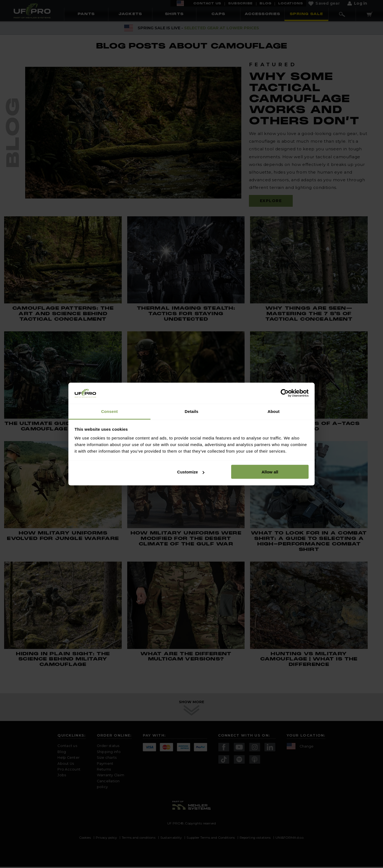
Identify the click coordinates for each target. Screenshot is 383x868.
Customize (191, 472)
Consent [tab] (110, 411)
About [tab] (274, 411)
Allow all (270, 472)
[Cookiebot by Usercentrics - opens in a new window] (285, 393)
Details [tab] (191, 411)
